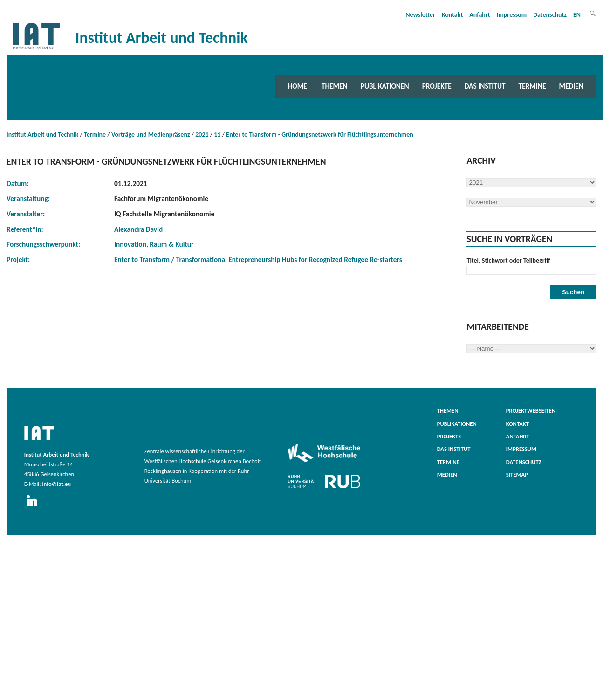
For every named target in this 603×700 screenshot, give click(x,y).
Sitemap (517, 475)
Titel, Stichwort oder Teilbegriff (508, 260)
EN (577, 15)
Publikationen (385, 86)
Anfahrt (480, 15)
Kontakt (452, 15)
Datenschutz (550, 15)
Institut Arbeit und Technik (42, 135)
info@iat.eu (56, 484)
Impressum (512, 15)
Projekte (437, 86)
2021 (202, 135)
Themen (335, 86)
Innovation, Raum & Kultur (154, 244)
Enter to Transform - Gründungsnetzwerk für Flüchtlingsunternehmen (319, 135)
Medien (571, 86)
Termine (532, 86)
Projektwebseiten (531, 411)
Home (298, 86)
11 (217, 135)
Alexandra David (138, 229)
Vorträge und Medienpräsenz (151, 135)
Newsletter (420, 15)
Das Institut (485, 86)
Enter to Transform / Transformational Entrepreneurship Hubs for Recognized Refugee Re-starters (258, 260)
